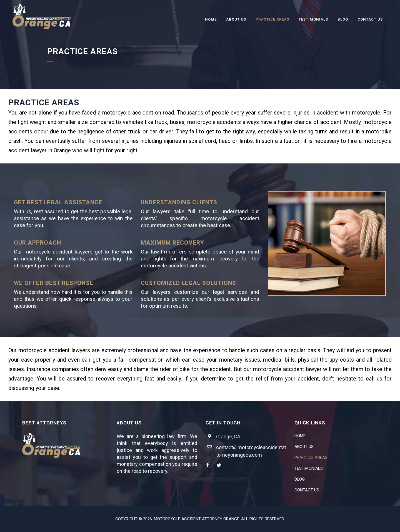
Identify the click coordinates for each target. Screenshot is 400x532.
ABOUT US (304, 447)
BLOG (300, 479)
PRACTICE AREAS (311, 458)
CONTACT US (307, 490)
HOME (300, 436)
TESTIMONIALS (309, 468)
